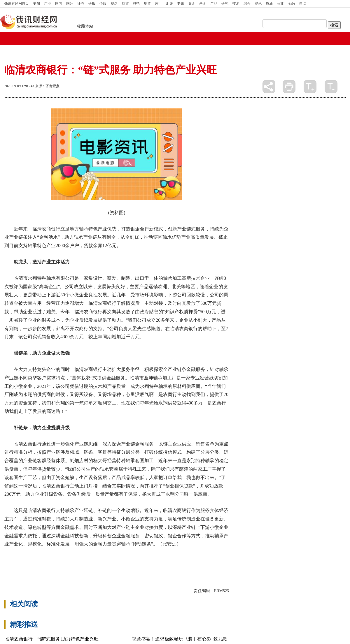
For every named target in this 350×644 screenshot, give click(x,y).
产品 (214, 3)
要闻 (36, 3)
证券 (81, 3)
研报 (92, 3)
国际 (70, 3)
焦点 (302, 3)
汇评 (169, 3)
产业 (48, 3)
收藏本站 (85, 26)
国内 (59, 3)
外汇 (158, 3)
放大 (310, 87)
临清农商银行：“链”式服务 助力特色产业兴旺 (52, 639)
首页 (17, 3)
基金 (203, 3)
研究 (225, 3)
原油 (269, 3)
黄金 (192, 3)
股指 (136, 3)
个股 (103, 3)
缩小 (331, 87)
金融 (291, 3)
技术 (236, 3)
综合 (247, 3)
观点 (114, 3)
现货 (147, 3)
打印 (289, 87)
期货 (125, 3)
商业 (280, 3)
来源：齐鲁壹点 (47, 86)
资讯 (258, 3)
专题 (181, 3)
